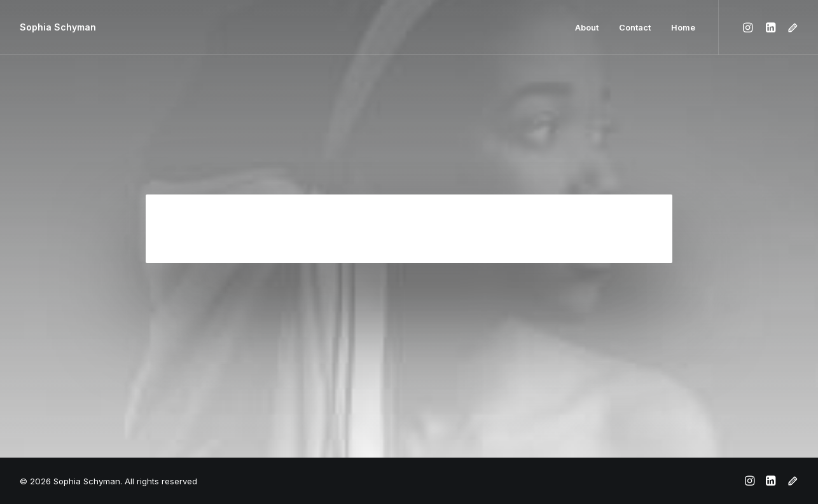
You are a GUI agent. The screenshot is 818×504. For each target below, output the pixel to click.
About (587, 27)
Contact (635, 27)
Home (683, 27)
